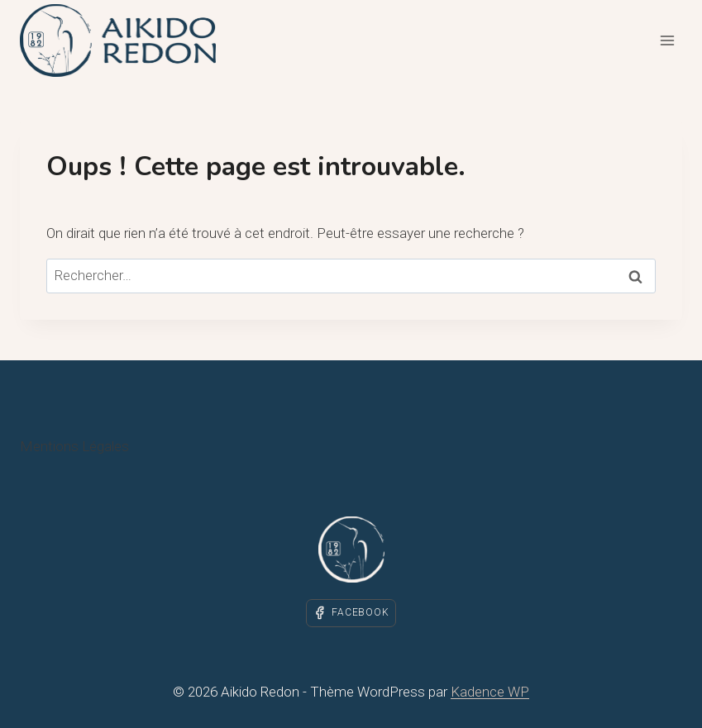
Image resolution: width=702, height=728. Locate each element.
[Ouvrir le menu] (667, 40)
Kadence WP (490, 692)
